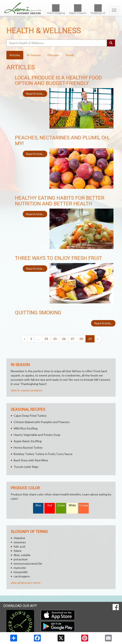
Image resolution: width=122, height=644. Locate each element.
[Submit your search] (111, 43)
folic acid (19, 546)
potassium (21, 559)
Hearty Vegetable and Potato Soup (37, 435)
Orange (84, 505)
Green (61, 505)
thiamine (19, 538)
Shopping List (98, 9)
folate (18, 551)
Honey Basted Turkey (28, 447)
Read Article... (35, 94)
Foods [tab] (70, 55)
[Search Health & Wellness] (57, 43)
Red (50, 505)
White (72, 505)
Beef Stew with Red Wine (31, 460)
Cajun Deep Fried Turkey (30, 416)
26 (64, 339)
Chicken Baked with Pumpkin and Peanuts (42, 422)
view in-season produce (26, 390)
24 (46, 339)
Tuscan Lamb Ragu (26, 467)
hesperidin (21, 572)
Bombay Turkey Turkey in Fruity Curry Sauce (43, 454)
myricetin (20, 568)
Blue (38, 505)
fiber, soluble (22, 555)
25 (55, 339)
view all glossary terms (26, 583)
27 (73, 339)
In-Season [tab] (34, 55)
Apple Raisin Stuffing (28, 441)
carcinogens (22, 576)
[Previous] (24, 339)
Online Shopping (56, 9)
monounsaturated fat (28, 563)
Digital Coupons (78, 9)
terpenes (20, 542)
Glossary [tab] (53, 55)
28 (81, 339)
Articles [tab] (15, 55)
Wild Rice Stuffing (26, 428)
